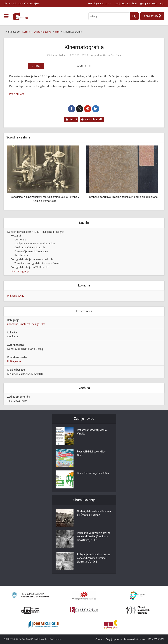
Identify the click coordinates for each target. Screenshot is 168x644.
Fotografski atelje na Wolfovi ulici (30, 267)
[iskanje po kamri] (109, 16)
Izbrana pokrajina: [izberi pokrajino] (21, 3)
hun (134, 3)
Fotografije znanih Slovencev (31, 251)
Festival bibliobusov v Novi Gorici (92, 453)
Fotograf (16, 235)
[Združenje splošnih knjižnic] (111, 625)
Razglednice (21, 255)
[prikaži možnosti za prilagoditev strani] (100, 3)
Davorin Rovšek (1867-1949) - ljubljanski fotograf (36, 232)
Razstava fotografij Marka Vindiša (92, 432)
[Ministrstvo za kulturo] (30, 596)
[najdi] (134, 16)
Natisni (71, 119)
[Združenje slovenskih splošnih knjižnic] (84, 610)
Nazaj (37, 66)
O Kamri (100, 639)
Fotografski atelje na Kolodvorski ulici (32, 259)
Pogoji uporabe (114, 639)
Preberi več (17, 94)
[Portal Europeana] (138, 596)
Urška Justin (14, 361)
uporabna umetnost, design (23, 324)
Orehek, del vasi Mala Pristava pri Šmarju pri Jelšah (94, 513)
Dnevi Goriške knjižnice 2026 (93, 473)
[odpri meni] (6, 16)
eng (123, 3)
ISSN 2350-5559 (156, 639)
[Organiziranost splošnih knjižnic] (84, 596)
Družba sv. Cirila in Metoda (30, 247)
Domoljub (20, 239)
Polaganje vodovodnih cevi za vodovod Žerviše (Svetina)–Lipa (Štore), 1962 (94, 536)
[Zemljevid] (152, 16)
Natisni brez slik (92, 119)
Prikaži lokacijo (16, 296)
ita (129, 3)
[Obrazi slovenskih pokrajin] (138, 610)
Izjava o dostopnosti (135, 639)
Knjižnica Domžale (110, 55)
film (43, 324)
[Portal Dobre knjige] (44, 625)
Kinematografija (20, 271)
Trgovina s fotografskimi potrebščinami (37, 263)
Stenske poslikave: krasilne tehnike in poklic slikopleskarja (123, 197)
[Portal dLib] (30, 610)
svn (117, 3)
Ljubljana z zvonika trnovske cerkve (35, 243)
